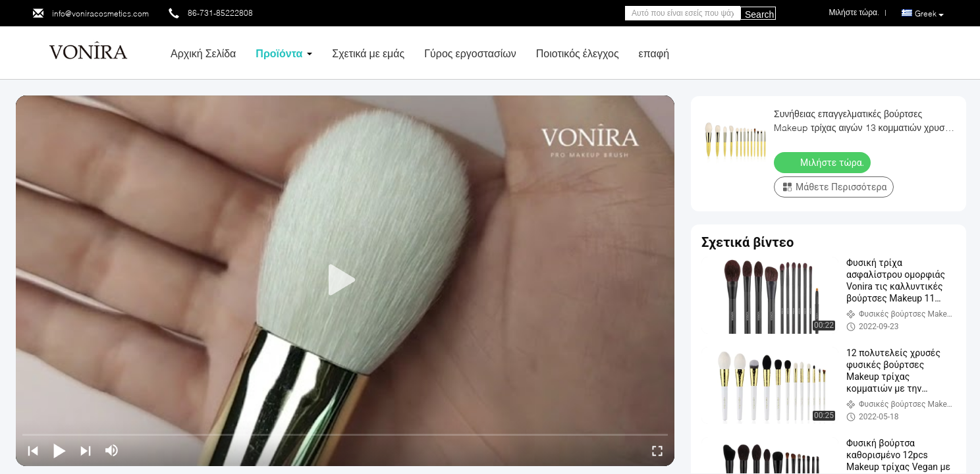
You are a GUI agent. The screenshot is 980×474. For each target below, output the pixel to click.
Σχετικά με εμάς (368, 53)
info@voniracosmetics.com (100, 13)
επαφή (654, 53)
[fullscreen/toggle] (657, 450)
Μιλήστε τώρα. (824, 162)
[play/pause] (59, 450)
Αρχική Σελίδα (203, 53)
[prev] (33, 450)
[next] (86, 450)
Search (759, 14)
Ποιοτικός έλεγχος (578, 53)
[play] (345, 280)
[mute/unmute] (112, 450)
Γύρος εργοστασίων (470, 53)
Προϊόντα (279, 53)
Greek (929, 14)
